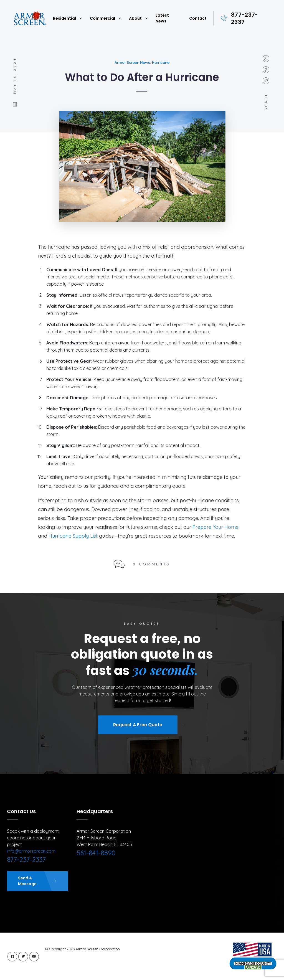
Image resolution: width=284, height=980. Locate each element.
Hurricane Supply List (73, 536)
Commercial (102, 18)
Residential (64, 18)
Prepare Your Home (215, 527)
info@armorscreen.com (31, 851)
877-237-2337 (244, 18)
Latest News (162, 18)
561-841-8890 (96, 853)
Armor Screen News (132, 63)
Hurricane (161, 63)
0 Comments (152, 564)
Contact (198, 18)
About (135, 18)
